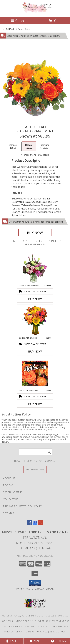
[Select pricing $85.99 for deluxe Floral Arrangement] (29, 146)
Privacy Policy (13, 632)
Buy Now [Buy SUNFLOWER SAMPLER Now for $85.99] (35, 351)
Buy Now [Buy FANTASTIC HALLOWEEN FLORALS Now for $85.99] (35, 404)
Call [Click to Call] (12, 641)
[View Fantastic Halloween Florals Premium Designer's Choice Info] (35, 373)
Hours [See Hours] (58, 641)
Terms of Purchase (36, 632)
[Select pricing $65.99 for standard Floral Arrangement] (13, 146)
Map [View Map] (35, 641)
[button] (35, 583)
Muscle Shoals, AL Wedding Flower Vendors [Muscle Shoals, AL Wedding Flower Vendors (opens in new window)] (42, 621)
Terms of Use (58, 632)
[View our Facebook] (30, 524)
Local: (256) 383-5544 (35, 548)
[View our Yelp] (40, 524)
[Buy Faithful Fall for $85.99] (35, 233)
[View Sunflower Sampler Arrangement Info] (35, 321)
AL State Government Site (53, 626)
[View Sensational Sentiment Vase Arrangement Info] (35, 268)
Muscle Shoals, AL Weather (18, 626)
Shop (17, 21)
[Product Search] (36, 452)
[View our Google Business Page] (35, 524)
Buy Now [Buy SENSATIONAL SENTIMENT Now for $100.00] (35, 299)
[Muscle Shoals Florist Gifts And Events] (35, 13)
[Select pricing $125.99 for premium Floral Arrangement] (44, 146)
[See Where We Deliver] (35, 469)
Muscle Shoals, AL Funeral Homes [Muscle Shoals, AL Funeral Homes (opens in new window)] (22, 616)
